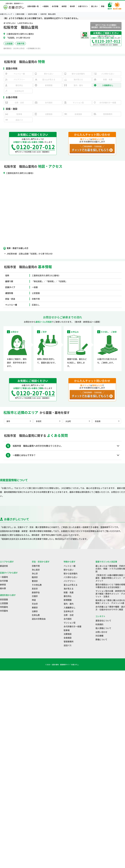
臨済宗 (35, 577)
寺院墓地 (4, 607)
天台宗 (35, 604)
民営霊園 (4, 599)
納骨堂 (64, 6)
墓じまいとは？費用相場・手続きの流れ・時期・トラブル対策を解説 (110, 569)
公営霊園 (4, 603)
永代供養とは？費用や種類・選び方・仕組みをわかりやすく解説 (110, 608)
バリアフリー (70, 581)
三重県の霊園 (20, 14)
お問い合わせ (101, 632)
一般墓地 (45, 6)
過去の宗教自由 (39, 619)
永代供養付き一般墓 (73, 626)
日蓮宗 (35, 596)
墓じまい (94, 6)
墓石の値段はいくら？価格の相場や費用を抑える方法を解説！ (110, 586)
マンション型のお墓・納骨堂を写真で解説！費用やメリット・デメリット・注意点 (110, 594)
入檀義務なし (70, 607)
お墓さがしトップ (6, 14)
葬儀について (101, 639)
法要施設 (68, 634)
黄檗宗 (35, 607)
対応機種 (99, 636)
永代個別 (68, 619)
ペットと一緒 (70, 566)
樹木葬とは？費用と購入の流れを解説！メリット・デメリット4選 (110, 602)
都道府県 (4, 566)
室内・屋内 (69, 604)
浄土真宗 (36, 570)
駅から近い (69, 570)
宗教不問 (36, 566)
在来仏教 (36, 615)
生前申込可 (69, 611)
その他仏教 (37, 585)
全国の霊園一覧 (33, 6)
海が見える (69, 589)
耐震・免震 (69, 592)
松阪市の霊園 (33, 14)
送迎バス (68, 645)
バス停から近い (71, 577)
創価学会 (36, 592)
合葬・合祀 (69, 615)
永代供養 (55, 6)
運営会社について (103, 621)
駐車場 (67, 630)
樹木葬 (72, 6)
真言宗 (35, 589)
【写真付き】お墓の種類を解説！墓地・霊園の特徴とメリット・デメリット (110, 578)
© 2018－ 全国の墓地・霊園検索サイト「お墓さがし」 (63, 665)
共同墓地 (4, 611)
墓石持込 (68, 596)
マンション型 (70, 623)
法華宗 (35, 611)
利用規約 (99, 624)
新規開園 (68, 600)
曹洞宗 (35, 581)
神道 (34, 600)
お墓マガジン (83, 6)
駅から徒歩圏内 (71, 573)
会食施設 (68, 638)
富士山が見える (71, 585)
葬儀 (103, 6)
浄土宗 (35, 573)
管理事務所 (69, 641)
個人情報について (103, 628)
